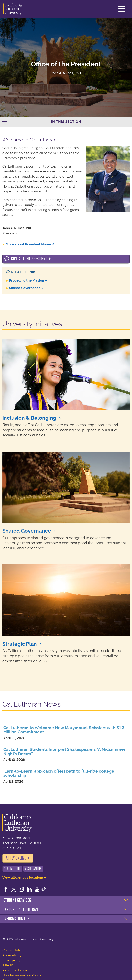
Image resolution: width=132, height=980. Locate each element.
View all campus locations (23, 877)
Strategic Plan (20, 644)
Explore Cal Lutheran (21, 909)
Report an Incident (16, 970)
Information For (16, 919)
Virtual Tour (12, 869)
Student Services (17, 900)
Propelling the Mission (26, 280)
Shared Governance (25, 288)
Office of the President (66, 64)
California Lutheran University (13, 9)
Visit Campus (33, 869)
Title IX (8, 965)
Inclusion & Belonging (29, 418)
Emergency (11, 960)
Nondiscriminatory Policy (22, 975)
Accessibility (12, 955)
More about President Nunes (29, 244)
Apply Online (16, 858)
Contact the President (29, 259)
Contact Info (12, 950)
